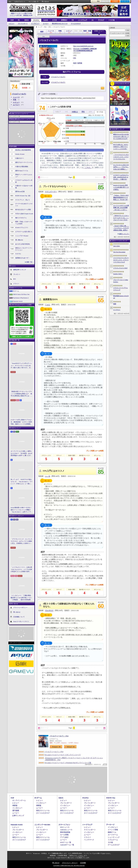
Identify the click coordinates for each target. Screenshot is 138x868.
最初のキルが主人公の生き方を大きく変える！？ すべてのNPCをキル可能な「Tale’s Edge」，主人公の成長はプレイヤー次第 (121, 137)
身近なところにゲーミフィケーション (24, 249)
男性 (83, 112)
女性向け (64, 20)
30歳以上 (75, 112)
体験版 (15, 805)
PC (19, 20)
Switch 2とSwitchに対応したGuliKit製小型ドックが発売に (121, 187)
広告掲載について (19, 617)
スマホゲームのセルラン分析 (24, 181)
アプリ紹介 (64, 837)
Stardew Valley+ (118, 274)
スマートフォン (64, 825)
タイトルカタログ (43, 813)
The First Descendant (119, 252)
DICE (75, 51)
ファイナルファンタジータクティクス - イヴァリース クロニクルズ (121, 260)
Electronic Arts (78, 49)
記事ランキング (18, 816)
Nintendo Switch (18, 301)
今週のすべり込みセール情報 (24, 187)
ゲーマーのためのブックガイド (24, 205)
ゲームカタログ (76, 23)
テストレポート (90, 830)
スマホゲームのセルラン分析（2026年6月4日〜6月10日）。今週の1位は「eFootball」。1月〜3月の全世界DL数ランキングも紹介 (121, 177)
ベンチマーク (89, 840)
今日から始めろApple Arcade (24, 214)
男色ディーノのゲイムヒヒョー (24, 176)
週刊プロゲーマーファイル (24, 162)
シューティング (114, 837)
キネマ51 (18, 254)
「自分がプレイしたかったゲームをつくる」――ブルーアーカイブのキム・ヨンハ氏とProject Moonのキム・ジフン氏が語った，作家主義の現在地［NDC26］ (121, 218)
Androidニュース (66, 830)
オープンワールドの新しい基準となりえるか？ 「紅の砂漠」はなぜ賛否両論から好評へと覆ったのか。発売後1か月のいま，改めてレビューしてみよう (22, 453)
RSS (10, 2)
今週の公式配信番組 (22, 167)
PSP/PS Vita (111, 798)
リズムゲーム (113, 840)
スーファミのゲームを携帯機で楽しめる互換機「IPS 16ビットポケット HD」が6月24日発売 (121, 208)
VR (73, 20)
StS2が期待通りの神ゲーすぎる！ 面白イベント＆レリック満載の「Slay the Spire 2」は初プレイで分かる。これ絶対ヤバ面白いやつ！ (22, 510)
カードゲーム (113, 835)
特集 (15, 100)
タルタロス (49, 610)
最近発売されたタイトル (60, 23)
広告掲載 (83, 863)
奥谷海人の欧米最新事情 (23, 150)
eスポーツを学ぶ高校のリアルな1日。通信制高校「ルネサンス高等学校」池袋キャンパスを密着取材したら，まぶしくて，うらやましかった (21, 422)
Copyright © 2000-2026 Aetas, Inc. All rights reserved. (69, 865)
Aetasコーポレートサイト (21, 621)
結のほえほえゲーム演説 (23, 209)
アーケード (110, 825)
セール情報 (64, 835)
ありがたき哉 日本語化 (23, 244)
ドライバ (16, 283)
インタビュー (35, 23)
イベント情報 (113, 830)
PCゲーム (16, 291)
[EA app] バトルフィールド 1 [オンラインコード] (63, 755)
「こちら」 (88, 167)
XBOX (26, 20)
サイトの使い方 (34, 2)
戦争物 (80, 63)
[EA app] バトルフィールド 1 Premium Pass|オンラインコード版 (68, 763)
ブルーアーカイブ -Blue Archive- (121, 281)
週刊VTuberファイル (22, 171)
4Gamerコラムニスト (22, 227)
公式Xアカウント (20, 2)
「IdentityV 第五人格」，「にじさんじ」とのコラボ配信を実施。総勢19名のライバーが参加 (121, 228)
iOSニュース (65, 827)
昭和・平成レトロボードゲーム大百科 (24, 223)
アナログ (101, 20)
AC (93, 20)
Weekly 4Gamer (20, 154)
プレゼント (17, 274)
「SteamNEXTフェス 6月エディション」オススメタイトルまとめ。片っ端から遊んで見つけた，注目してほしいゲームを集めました (21, 366)
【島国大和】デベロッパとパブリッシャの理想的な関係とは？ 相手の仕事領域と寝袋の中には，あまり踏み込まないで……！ (21, 394)
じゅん (48, 305)
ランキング (125, 1)
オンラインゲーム (19, 800)
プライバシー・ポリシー (70, 863)
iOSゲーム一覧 (66, 842)
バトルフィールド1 (58, 77)
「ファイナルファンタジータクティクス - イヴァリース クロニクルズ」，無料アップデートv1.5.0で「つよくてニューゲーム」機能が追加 (121, 157)
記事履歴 (115, 1)
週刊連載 (16, 810)
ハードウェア (83, 20)
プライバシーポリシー (20, 607)
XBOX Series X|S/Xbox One (21, 294)
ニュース (16, 97)
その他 (110, 842)
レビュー (12, 23)
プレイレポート (23, 23)
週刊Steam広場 (20, 191)
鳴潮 (115, 304)
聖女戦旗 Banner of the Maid (121, 297)
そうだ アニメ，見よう (23, 200)
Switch (46, 20)
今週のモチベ (20, 158)
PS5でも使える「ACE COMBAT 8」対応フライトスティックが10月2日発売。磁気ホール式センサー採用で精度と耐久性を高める (121, 147)
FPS (75, 58)
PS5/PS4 (36, 20)
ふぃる (48, 476)
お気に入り (105, 1)
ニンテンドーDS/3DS (42, 825)
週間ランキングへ (124, 234)
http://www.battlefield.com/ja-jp (83, 46)
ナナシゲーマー (51, 192)
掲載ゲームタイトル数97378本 (21, 13)
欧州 (75, 63)
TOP (12, 20)
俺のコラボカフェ (21, 218)
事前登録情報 (65, 832)
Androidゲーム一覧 (67, 845)
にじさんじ (117, 310)
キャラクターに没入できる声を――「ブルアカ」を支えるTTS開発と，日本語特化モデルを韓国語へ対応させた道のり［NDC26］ (121, 167)
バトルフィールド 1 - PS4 (59, 736)
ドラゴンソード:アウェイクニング (121, 289)
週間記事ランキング (20, 269)
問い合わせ (45, 2)
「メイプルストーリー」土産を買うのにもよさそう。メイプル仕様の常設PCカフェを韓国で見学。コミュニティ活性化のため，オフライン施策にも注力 (21, 570)
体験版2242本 (28, 15)
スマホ (55, 20)
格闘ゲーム (112, 832)
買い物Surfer (19, 240)
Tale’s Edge (117, 246)
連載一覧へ (30, 262)
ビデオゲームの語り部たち (24, 232)
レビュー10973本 (16, 15)
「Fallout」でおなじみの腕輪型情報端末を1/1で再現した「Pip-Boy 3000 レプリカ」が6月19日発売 (121, 198)
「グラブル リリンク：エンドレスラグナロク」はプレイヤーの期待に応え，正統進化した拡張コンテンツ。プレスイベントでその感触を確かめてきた (22, 541)
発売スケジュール (43, 810)
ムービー (46, 23)
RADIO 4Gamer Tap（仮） (23, 196)
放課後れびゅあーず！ (22, 258)
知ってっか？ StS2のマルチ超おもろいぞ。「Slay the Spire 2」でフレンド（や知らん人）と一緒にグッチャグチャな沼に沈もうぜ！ (22, 482)
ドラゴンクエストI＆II (120, 268)
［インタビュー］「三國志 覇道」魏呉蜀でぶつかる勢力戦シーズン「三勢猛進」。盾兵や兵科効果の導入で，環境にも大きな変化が (22, 598)
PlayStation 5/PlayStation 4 (21, 298)
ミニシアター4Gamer (22, 236)
